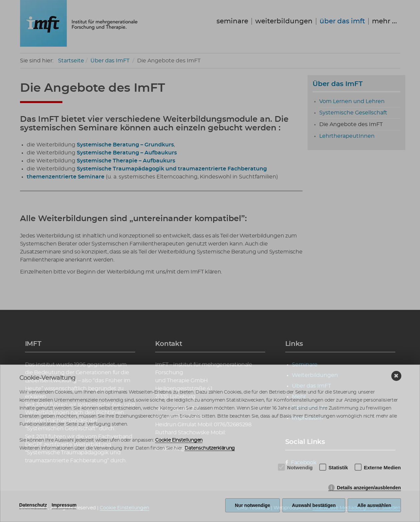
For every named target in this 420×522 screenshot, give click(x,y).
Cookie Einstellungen (179, 440)
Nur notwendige (253, 505)
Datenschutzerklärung (210, 448)
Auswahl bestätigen (314, 505)
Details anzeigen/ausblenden (369, 488)
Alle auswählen (374, 505)
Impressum (64, 505)
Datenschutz (33, 505)
